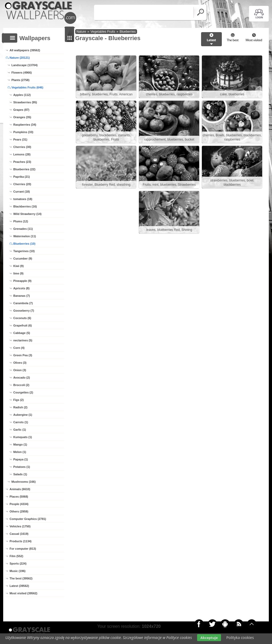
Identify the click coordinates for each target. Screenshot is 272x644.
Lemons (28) (22, 154)
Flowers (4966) (22, 73)
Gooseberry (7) (24, 311)
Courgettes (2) (23, 392)
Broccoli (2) (21, 385)
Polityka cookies (240, 637)
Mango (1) (20, 444)
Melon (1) (20, 452)
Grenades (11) (23, 229)
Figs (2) (18, 400)
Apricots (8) (21, 288)
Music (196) (18, 571)
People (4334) (19, 504)
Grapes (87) (21, 110)
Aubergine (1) (23, 415)
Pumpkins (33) (23, 132)
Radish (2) (20, 407)
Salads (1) (20, 474)
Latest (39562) (19, 586)
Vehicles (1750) (20, 526)
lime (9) (18, 273)
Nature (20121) (20, 58)
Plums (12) (21, 221)
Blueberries (128, 32)
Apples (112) (22, 95)
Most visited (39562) (24, 593)
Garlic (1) (20, 430)
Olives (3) (20, 363)
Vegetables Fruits (103, 32)
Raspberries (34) (25, 125)
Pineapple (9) (22, 281)
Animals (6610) (20, 489)
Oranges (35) (22, 117)
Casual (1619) (19, 534)
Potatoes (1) (22, 467)
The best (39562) (21, 578)
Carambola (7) (23, 303)
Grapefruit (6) (23, 325)
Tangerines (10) (24, 251)
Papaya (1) (21, 459)
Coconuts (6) (22, 318)
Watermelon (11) (25, 236)
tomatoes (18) (23, 199)
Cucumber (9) (23, 259)
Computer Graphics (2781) (28, 519)
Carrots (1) (21, 422)
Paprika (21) (22, 177)
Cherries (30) (22, 147)
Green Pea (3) (23, 355)
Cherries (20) (22, 184)
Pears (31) (20, 139)
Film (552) (16, 556)
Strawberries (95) (25, 102)
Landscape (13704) (24, 65)
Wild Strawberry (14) (27, 214)
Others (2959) (19, 511)
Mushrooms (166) (24, 482)
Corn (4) (19, 348)
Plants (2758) (20, 80)
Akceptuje (209, 638)
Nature (81, 32)
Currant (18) (22, 192)
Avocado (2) (22, 378)
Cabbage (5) (22, 333)
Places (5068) (19, 497)
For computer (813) (23, 549)
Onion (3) (20, 370)
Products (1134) (21, 541)
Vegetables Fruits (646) (27, 87)
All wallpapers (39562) (25, 50)
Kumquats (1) (23, 437)
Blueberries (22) (24, 169)
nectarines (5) (23, 340)
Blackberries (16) (25, 206)
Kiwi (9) (18, 266)
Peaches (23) (22, 162)
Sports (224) (18, 563)
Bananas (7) (22, 296)
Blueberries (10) (24, 244)
